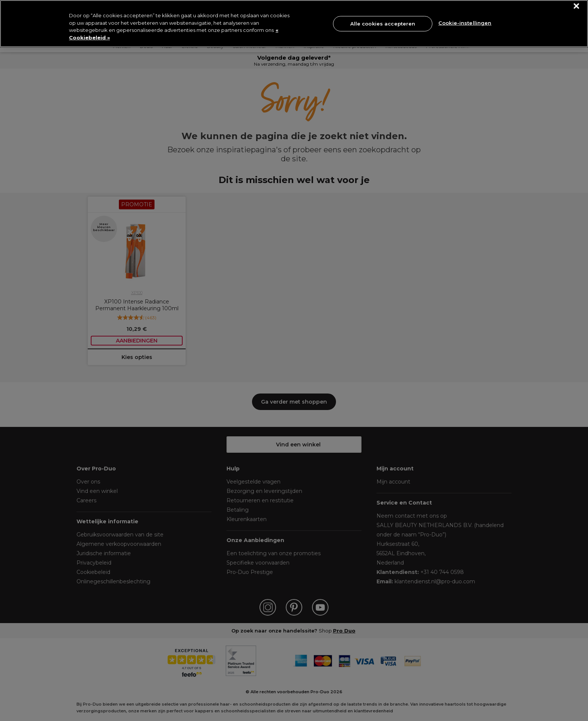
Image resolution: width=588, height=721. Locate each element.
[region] (294, 24)
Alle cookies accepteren (383, 23)
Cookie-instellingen (465, 23)
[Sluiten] (577, 6)
